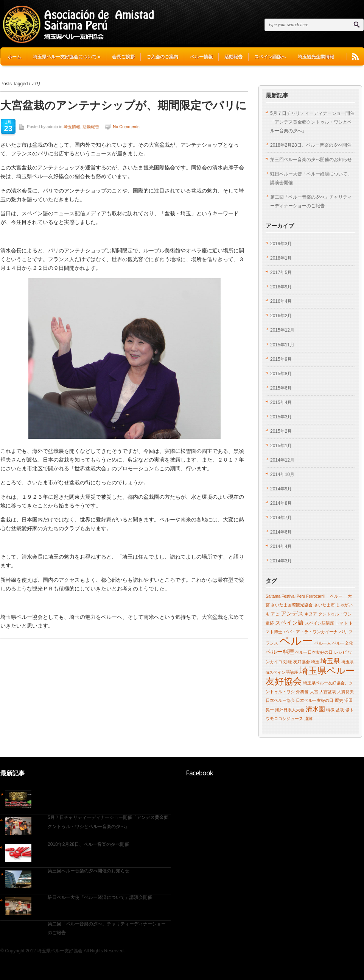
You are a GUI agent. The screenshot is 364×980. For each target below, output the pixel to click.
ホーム (14, 57)
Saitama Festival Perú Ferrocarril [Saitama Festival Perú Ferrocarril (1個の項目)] (295, 596)
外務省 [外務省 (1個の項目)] (302, 692)
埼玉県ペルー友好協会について (67, 57)
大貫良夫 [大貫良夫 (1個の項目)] (345, 692)
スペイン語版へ (270, 57)
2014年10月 (282, 474)
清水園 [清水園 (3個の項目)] (315, 709)
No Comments (126, 127)
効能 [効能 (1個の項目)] (288, 662)
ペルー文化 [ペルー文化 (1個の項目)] (343, 643)
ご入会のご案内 (162, 57)
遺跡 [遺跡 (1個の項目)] (308, 719)
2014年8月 (281, 503)
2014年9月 (281, 489)
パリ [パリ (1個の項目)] (343, 632)
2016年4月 (281, 301)
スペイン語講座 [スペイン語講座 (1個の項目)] (320, 623)
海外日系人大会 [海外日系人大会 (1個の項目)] (290, 710)
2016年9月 (281, 287)
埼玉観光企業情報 (316, 57)
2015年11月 (282, 345)
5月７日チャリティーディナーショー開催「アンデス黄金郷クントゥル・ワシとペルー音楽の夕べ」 (312, 122)
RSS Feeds (355, 57)
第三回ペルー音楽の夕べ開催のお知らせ (311, 160)
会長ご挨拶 (123, 57)
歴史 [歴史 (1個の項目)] (339, 700)
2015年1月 (281, 446)
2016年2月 (281, 316)
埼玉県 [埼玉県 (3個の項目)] (330, 661)
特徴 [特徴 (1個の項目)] (330, 710)
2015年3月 (281, 417)
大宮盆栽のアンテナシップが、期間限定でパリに (124, 105)
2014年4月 (281, 546)
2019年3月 (281, 244)
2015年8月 (281, 374)
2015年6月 (281, 388)
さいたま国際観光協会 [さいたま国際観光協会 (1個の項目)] (292, 605)
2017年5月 (281, 272)
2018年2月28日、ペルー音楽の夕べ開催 (311, 145)
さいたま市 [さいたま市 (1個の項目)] (324, 605)
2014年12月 (282, 460)
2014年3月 (281, 561)
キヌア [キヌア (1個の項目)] (311, 614)
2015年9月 (281, 359)
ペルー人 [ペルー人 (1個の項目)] (323, 643)
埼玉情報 (72, 127)
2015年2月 (281, 431)
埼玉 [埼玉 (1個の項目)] (315, 662)
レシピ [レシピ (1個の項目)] (340, 652)
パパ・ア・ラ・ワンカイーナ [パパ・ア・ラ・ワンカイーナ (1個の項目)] (310, 632)
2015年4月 (281, 402)
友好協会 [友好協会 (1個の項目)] (302, 662)
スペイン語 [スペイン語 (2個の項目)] (289, 623)
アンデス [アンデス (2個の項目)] (292, 614)
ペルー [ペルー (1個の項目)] (334, 596)
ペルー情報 (201, 57)
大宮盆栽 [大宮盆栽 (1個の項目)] (328, 692)
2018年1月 (281, 258)
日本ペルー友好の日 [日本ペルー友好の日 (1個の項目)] (315, 700)
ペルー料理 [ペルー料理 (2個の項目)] (280, 652)
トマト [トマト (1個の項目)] (341, 623)
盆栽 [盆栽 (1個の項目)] (340, 710)
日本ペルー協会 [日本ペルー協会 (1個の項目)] (280, 700)
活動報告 (233, 57)
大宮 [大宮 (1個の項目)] (314, 692)
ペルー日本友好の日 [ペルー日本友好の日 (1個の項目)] (314, 652)
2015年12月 (282, 330)
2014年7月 (281, 518)
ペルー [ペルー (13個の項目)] (296, 641)
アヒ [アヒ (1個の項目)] (275, 614)
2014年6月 (281, 532)
